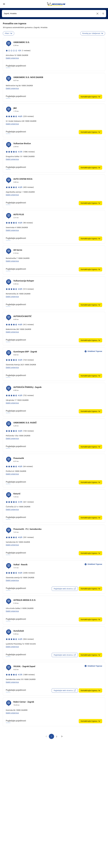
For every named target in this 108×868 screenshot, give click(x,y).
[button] (98, 14)
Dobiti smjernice (12, 58)
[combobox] (54, 14)
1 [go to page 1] (51, 736)
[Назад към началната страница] (56, 4)
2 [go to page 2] (57, 736)
